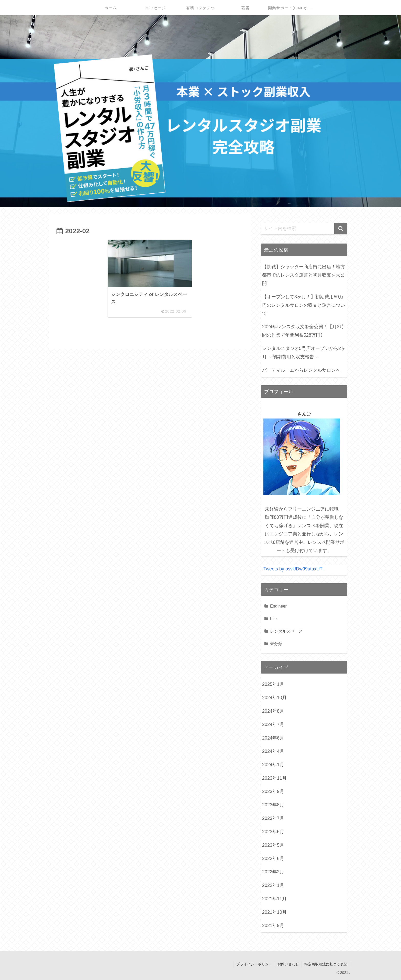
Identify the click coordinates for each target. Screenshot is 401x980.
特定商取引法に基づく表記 (326, 964)
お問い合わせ (288, 964)
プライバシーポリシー (254, 964)
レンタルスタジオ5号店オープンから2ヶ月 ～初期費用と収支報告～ (304, 353)
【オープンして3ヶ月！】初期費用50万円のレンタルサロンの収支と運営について (304, 305)
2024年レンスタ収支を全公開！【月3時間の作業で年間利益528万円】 (303, 331)
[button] (341, 229)
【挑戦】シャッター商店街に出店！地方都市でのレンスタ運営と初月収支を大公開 (304, 275)
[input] (304, 229)
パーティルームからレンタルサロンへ (301, 370)
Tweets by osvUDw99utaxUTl (293, 569)
